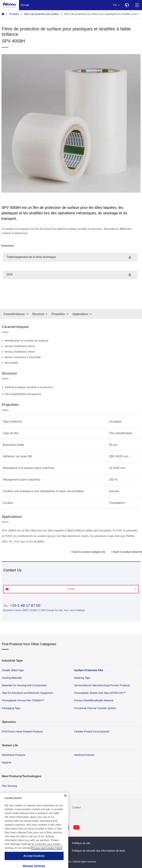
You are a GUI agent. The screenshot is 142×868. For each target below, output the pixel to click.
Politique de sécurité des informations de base (99, 851)
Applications (80, 314)
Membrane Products (14, 755)
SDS (10, 274)
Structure (38, 314)
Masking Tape (82, 678)
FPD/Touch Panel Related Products (22, 731)
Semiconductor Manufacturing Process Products (102, 685)
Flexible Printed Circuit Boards (92, 731)
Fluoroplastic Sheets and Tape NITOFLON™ (100, 693)
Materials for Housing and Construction (24, 685)
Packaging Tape (11, 708)
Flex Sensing (9, 786)
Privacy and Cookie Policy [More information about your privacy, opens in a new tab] (47, 857)
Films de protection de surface (42, 14)
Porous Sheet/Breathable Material (94, 700)
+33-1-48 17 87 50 (25, 605)
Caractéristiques (14, 314)
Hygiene (7, 762)
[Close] (65, 804)
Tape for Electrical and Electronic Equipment (27, 693)
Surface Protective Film (89, 670)
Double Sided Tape (13, 670)
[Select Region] (127, 5)
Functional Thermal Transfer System (95, 708)
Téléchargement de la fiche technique (31, 257)
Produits (14, 14)
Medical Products (84, 755)
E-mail (71, 589)
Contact (76, 807)
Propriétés (58, 314)
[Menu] (137, 5)
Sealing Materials (12, 678)
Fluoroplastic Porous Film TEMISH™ (23, 700)
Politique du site (81, 843)
